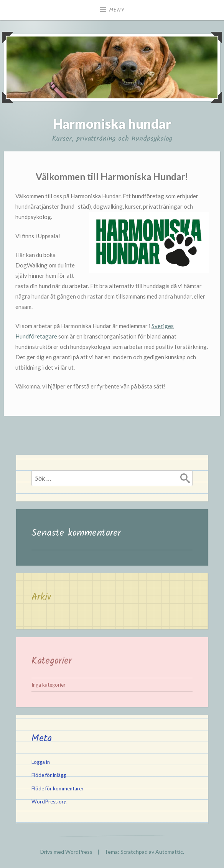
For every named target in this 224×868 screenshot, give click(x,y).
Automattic (169, 852)
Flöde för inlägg (49, 775)
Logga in (41, 762)
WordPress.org (49, 802)
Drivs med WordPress (66, 852)
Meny (117, 10)
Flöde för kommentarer (58, 788)
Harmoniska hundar (112, 124)
